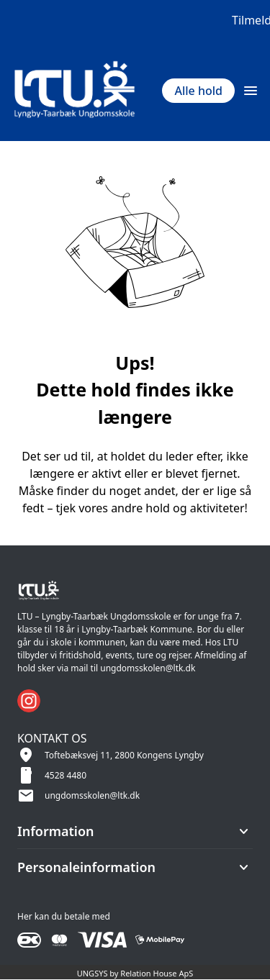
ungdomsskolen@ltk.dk (92, 795)
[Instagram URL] (29, 701)
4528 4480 (66, 775)
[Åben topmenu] (251, 91)
